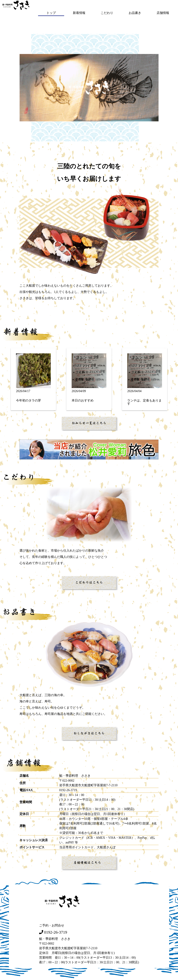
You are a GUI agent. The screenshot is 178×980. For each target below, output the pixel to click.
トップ (51, 13)
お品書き (135, 13)
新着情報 (79, 13)
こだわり (107, 13)
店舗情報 (163, 13)
